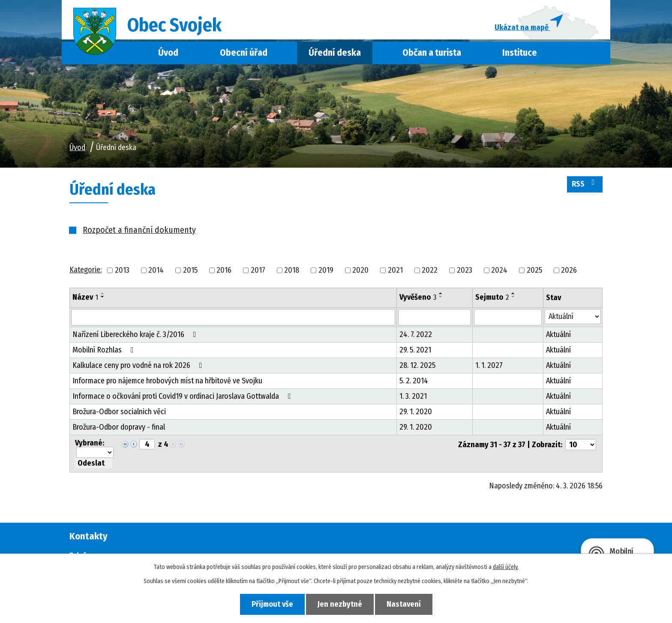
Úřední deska (335, 53)
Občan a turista (432, 53)
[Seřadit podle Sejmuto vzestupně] (513, 293)
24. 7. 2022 (416, 334)
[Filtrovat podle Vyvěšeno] (435, 317)
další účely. (506, 567)
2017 (258, 270)
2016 (224, 270)
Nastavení (404, 604)
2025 (534, 270)
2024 (499, 270)
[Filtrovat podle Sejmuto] (508, 317)
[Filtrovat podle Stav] (573, 317)
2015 (190, 270)
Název (85, 297)
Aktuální (558, 334)
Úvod (168, 53)
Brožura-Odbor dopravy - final (119, 427)
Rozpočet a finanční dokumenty (139, 230)
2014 (156, 270)
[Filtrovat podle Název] (233, 317)
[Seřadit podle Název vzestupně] (103, 293)
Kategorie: (85, 270)
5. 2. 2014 (414, 381)
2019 (326, 270)
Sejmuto (492, 297)
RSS (585, 184)
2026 (569, 270)
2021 (395, 270)
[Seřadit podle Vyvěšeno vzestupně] (441, 293)
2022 (430, 270)
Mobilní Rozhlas (105, 350)
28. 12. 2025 (417, 365)
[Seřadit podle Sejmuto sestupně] (513, 297)
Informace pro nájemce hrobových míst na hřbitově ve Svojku (167, 381)
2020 (360, 270)
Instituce (520, 53)
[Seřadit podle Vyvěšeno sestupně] (441, 297)
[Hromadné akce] (95, 452)
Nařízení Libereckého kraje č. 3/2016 (136, 334)
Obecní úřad (244, 53)
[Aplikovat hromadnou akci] (94, 463)
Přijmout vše (272, 604)
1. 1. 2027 (489, 365)
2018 (292, 270)
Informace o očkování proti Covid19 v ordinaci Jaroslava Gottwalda (183, 396)
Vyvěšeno (418, 297)
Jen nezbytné (340, 604)
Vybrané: (90, 443)
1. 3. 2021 (413, 396)
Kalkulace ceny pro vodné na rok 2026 (139, 365)
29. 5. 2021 (415, 350)
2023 (465, 270)
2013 (122, 270)
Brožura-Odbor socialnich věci (119, 412)
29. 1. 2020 (416, 412)
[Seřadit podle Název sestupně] (103, 297)
